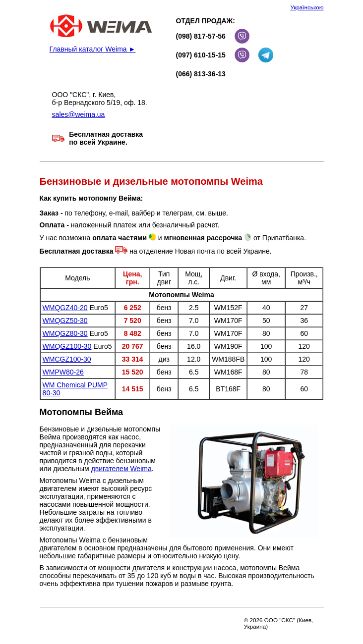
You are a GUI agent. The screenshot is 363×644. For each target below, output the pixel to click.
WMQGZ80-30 (65, 333)
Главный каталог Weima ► (93, 49)
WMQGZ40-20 (65, 308)
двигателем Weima (121, 469)
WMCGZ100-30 (67, 359)
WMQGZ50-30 (65, 321)
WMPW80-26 (63, 372)
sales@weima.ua (79, 114)
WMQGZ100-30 (67, 346)
